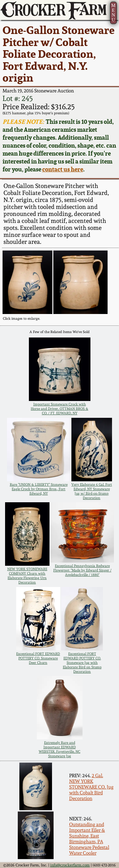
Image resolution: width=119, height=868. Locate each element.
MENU (113, 13)
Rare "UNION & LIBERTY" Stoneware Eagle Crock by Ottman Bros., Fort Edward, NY (39, 489)
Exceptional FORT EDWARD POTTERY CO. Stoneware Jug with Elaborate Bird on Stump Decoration (82, 663)
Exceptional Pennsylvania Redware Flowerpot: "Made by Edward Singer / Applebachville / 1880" (82, 570)
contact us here (63, 169)
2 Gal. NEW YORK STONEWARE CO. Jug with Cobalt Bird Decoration (91, 787)
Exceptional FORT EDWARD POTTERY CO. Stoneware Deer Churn (38, 658)
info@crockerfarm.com (70, 865)
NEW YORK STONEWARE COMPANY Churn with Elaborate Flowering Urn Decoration (27, 576)
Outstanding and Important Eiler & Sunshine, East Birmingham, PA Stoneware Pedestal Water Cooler (89, 839)
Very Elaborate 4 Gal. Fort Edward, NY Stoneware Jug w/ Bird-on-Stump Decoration (92, 491)
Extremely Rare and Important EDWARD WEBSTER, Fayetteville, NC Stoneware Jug (60, 749)
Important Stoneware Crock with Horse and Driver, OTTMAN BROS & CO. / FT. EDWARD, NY (60, 409)
